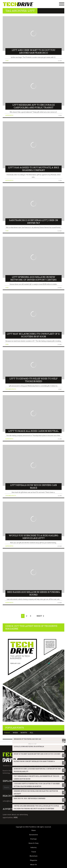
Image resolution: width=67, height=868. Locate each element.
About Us (34, 865)
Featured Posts (11, 389)
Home (34, 830)
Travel (34, 852)
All (31, 733)
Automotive (9, 115)
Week (15, 733)
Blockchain (34, 856)
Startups (33, 839)
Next (39, 616)
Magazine (34, 860)
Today (7, 733)
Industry (33, 847)
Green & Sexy (33, 843)
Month (24, 733)
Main (7, 61)
